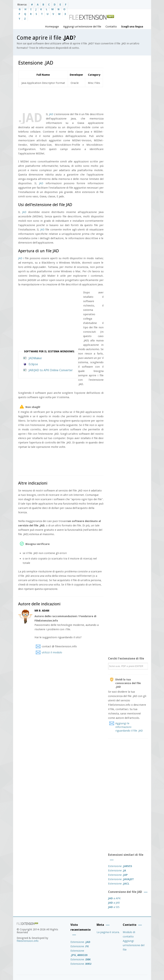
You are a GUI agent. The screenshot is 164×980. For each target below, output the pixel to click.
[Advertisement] (84, 99)
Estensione (120, 866)
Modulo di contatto (129, 934)
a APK (114, 898)
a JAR (114, 903)
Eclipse (33, 364)
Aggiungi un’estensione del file (82, 27)
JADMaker (35, 358)
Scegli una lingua (132, 27)
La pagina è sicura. (108, 932)
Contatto (111, 27)
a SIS (114, 907)
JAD (51, 114)
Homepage (52, 27)
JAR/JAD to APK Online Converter (51, 370)
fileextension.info (28, 941)
